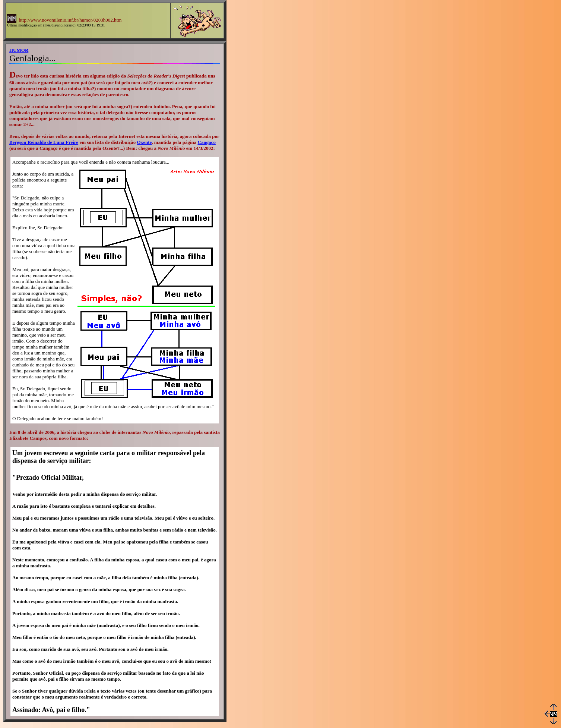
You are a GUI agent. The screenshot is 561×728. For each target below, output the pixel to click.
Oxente (145, 142)
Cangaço (207, 142)
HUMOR (19, 50)
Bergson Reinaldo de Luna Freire (44, 142)
